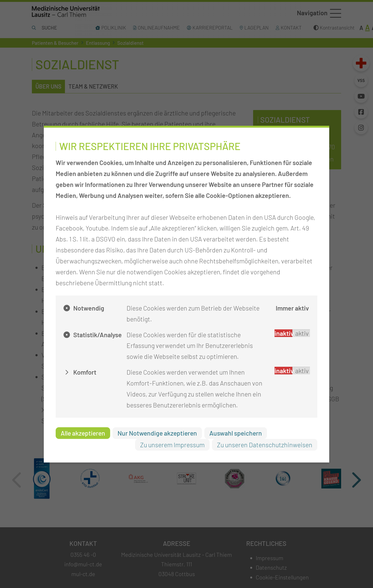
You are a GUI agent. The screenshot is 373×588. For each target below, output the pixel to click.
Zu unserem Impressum (172, 445)
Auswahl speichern (236, 433)
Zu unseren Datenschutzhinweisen (265, 445)
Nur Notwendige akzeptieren (157, 433)
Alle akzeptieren (83, 433)
